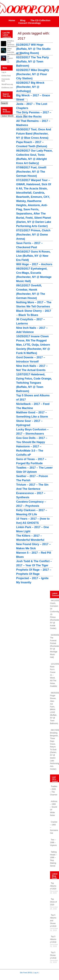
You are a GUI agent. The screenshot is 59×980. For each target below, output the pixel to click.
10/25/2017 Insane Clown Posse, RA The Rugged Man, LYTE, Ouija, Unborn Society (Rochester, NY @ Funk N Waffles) (33, 345)
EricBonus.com (6, 88)
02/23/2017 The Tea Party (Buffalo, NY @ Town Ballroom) (33, 62)
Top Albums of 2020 (53, 886)
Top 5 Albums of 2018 (53, 939)
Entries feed (6, 76)
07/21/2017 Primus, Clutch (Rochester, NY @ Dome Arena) (33, 235)
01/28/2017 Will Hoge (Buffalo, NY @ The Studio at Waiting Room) (33, 49)
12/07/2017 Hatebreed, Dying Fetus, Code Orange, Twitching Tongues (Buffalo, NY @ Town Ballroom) (34, 383)
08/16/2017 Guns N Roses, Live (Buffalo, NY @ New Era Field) (33, 256)
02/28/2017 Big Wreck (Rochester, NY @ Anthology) (30, 87)
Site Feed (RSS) (26, 973)
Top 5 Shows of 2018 (53, 955)
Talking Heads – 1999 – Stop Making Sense (54, 859)
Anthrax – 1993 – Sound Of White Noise (54, 808)
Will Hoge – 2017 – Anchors (34, 264)
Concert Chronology (29, 23)
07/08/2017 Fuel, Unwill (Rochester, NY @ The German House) (31, 172)
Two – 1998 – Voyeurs (53, 843)
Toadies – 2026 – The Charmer (54, 791)
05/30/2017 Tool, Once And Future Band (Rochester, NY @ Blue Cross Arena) (34, 134)
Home (12, 20)
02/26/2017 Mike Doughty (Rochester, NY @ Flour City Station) (33, 74)
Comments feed (6, 80)
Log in (4, 72)
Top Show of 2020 (53, 902)
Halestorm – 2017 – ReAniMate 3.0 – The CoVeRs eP (30, 451)
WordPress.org (6, 84)
